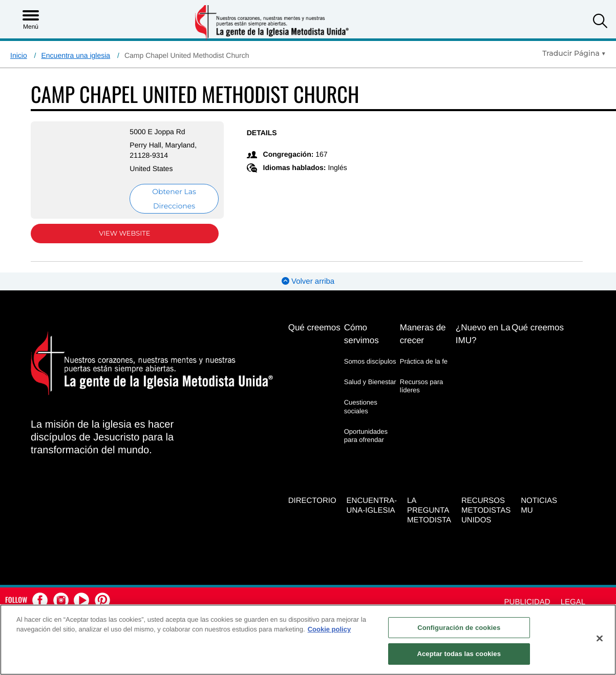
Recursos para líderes (422, 386)
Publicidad (527, 602)
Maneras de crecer (423, 334)
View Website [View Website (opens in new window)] (124, 234)
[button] (600, 22)
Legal (573, 602)
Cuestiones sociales (361, 406)
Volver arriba (308, 281)
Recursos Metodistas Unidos (486, 510)
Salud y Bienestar (370, 382)
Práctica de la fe (424, 361)
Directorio (312, 501)
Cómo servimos (362, 334)
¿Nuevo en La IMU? (483, 334)
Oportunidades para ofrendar (366, 436)
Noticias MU (539, 505)
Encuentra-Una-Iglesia (372, 505)
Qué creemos (314, 328)
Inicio (19, 55)
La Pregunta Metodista (429, 510)
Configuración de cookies (459, 628)
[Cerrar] (600, 638)
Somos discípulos (370, 361)
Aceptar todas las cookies (459, 654)
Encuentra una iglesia (76, 55)
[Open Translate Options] (574, 53)
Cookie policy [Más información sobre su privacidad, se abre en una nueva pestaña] (330, 629)
